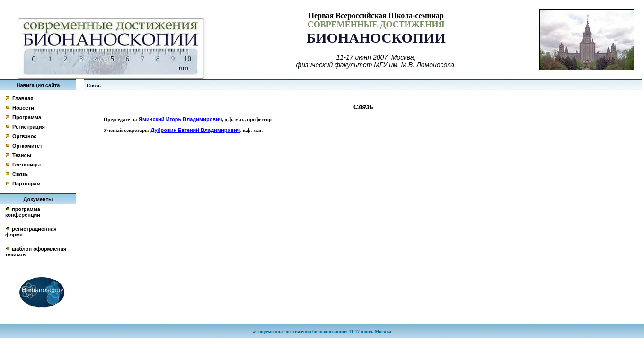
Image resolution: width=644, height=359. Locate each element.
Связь (20, 174)
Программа (27, 117)
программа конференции (23, 212)
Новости (23, 108)
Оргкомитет (27, 146)
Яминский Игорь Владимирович (180, 119)
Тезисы (22, 155)
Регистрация (29, 127)
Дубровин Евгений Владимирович (196, 130)
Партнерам (26, 184)
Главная (23, 98)
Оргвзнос (24, 136)
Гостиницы (26, 165)
